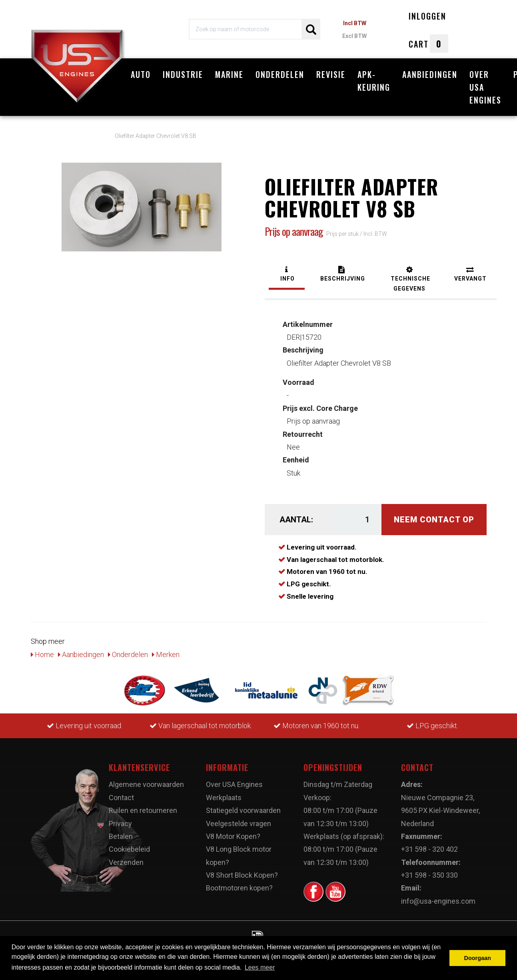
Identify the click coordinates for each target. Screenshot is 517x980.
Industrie (183, 74)
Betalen (121, 832)
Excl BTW (354, 36)
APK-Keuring (374, 81)
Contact (121, 793)
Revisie (331, 74)
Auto (141, 74)
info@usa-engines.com (438, 897)
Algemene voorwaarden (146, 780)
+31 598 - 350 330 (429, 871)
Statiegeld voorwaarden (243, 806)
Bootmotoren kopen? (239, 884)
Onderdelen (280, 74)
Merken (166, 650)
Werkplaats (224, 793)
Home (42, 650)
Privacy (120, 819)
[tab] (287, 271)
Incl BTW (355, 23)
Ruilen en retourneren (143, 806)
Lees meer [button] (260, 967)
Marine (229, 74)
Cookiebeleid (129, 845)
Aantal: (296, 516)
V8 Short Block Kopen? (242, 871)
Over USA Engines (485, 87)
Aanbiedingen (430, 74)
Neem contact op (434, 516)
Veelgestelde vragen (239, 819)
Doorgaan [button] (478, 958)
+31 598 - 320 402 (429, 845)
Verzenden (126, 858)
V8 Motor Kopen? (233, 832)
